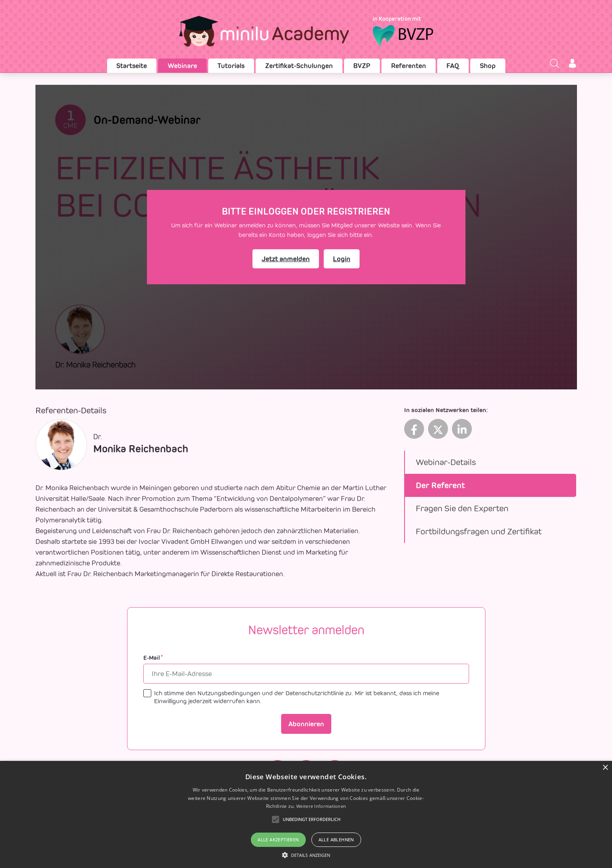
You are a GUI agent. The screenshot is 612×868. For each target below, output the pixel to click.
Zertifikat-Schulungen (299, 66)
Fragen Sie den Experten (462, 508)
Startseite (132, 66)
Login (342, 259)
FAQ (453, 66)
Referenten (409, 66)
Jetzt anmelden (286, 259)
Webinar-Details (446, 462)
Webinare (182, 66)
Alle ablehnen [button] (336, 840)
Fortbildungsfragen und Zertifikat (479, 531)
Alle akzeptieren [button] (278, 840)
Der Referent (440, 485)
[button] (306, 855)
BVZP (362, 66)
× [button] (605, 768)
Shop (488, 66)
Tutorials (231, 66)
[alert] (306, 814)
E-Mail (153, 658)
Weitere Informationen (321, 806)
